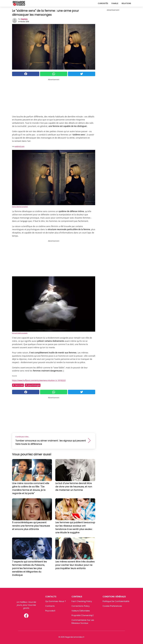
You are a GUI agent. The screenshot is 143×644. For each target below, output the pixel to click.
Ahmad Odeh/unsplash (20, 333)
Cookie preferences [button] (112, 606)
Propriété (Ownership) (83, 615)
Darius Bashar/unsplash (20, 207)
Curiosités (103, 3)
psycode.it (50, 611)
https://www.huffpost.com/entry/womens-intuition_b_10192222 (39, 380)
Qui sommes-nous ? (56, 601)
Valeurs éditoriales (81, 611)
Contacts (50, 606)
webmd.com (20, 146)
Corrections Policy (81, 606)
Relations (126, 3)
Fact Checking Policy (82, 601)
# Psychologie (33, 385)
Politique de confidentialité (116, 601)
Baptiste (24, 19)
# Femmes (18, 385)
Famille (115, 3)
